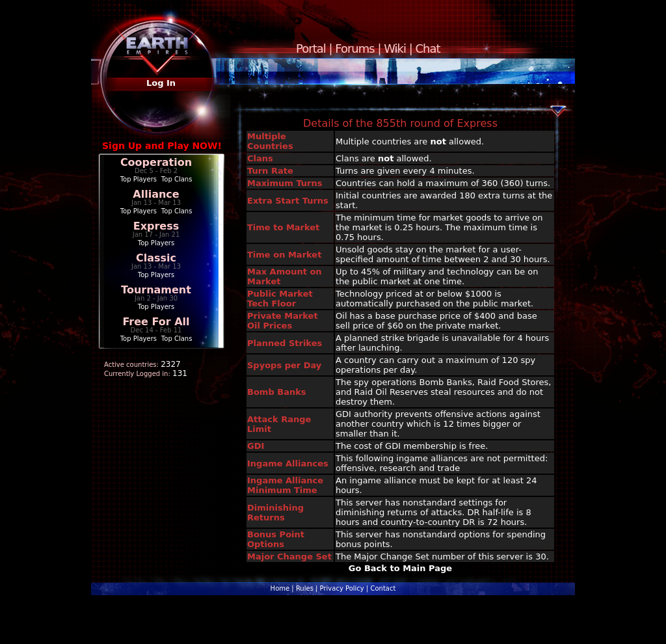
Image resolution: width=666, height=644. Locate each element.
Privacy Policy (342, 588)
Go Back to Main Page (400, 568)
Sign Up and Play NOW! (162, 146)
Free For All (156, 322)
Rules (305, 588)
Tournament (156, 290)
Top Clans (177, 179)
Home (280, 588)
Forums (354, 48)
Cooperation (156, 162)
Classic (156, 258)
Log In (161, 83)
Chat (428, 48)
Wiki (395, 48)
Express (156, 226)
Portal (311, 48)
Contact (383, 588)
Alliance (156, 194)
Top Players (139, 179)
